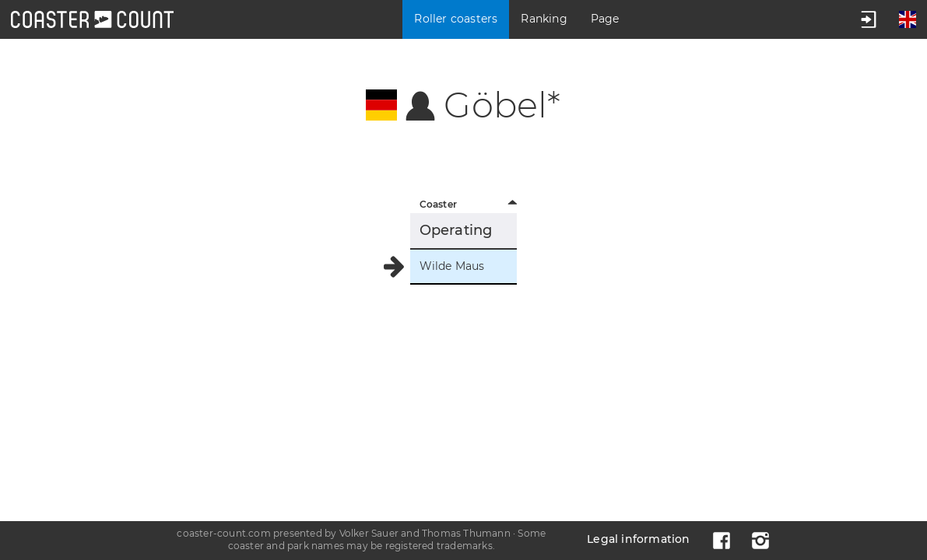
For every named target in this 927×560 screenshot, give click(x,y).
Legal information (638, 539)
